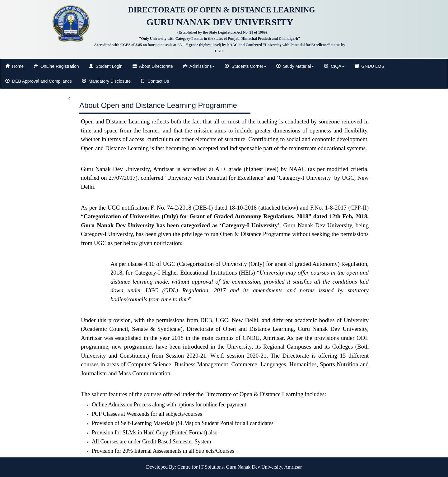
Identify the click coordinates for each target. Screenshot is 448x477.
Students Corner (245, 66)
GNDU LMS (369, 66)
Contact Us (155, 81)
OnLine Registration (56, 66)
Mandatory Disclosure (106, 81)
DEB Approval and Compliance (39, 81)
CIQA (334, 66)
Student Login (106, 66)
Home (14, 66)
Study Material (295, 66)
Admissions (199, 66)
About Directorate (153, 66)
